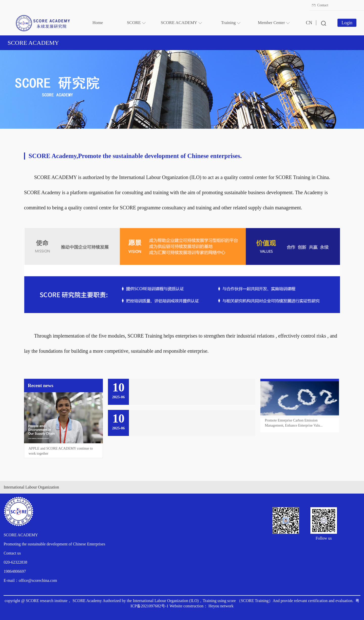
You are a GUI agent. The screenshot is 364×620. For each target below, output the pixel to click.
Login (347, 23)
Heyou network (221, 606)
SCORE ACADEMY (33, 43)
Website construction (186, 606)
